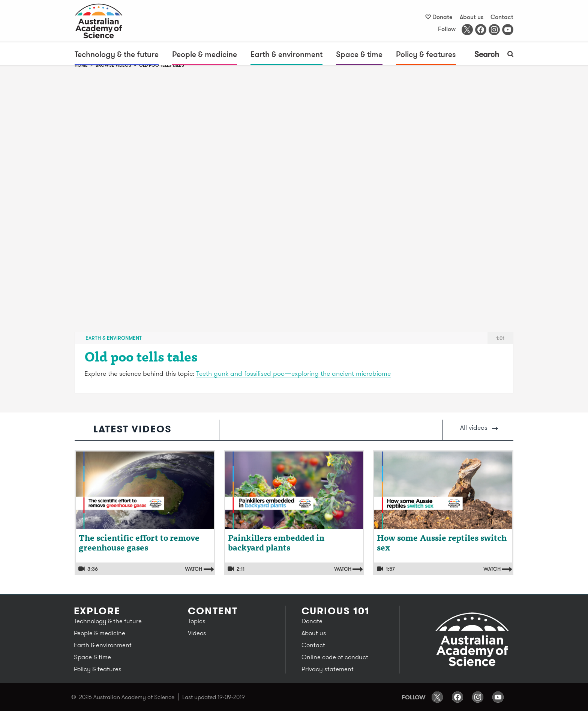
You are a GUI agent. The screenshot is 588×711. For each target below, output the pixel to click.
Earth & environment (286, 54)
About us (472, 17)
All (479, 427)
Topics (197, 621)
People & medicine (205, 54)
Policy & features (426, 54)
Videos (197, 633)
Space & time (359, 54)
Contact (502, 17)
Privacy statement (328, 669)
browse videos (113, 65)
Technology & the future (117, 54)
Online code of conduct (335, 657)
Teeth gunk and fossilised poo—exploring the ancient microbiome (293, 373)
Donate (442, 17)
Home (81, 65)
